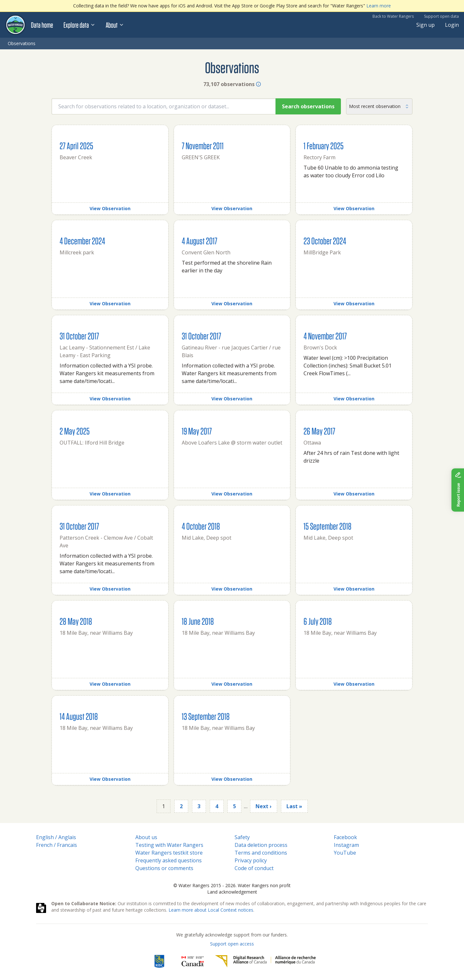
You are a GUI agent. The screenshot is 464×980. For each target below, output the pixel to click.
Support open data (441, 16)
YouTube (345, 853)
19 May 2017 (197, 431)
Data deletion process (261, 845)
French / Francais (57, 845)
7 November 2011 (203, 146)
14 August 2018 (79, 716)
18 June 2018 (198, 621)
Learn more (379, 6)
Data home (42, 25)
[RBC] (159, 961)
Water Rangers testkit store (169, 853)
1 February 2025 (324, 146)
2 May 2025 (75, 431)
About (115, 25)
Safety (242, 837)
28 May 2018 (76, 621)
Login (452, 25)
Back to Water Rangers (393, 16)
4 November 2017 (325, 336)
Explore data (79, 25)
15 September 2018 (328, 526)
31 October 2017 (79, 336)
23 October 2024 (325, 241)
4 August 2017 (199, 241)
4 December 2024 (82, 241)
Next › (264, 806)
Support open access (232, 944)
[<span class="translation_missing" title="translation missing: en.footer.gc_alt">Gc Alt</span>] (193, 961)
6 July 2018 (318, 621)
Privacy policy (251, 860)
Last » (294, 806)
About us (146, 837)
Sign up (425, 25)
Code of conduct (254, 868)
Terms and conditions (261, 853)
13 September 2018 (206, 716)
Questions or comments (164, 868)
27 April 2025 (76, 146)
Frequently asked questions (169, 860)
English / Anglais (56, 837)
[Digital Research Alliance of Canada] (265, 961)
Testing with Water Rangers (169, 845)
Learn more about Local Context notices (211, 910)
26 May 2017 (319, 431)
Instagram (346, 845)
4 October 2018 (201, 526)
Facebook (345, 837)
